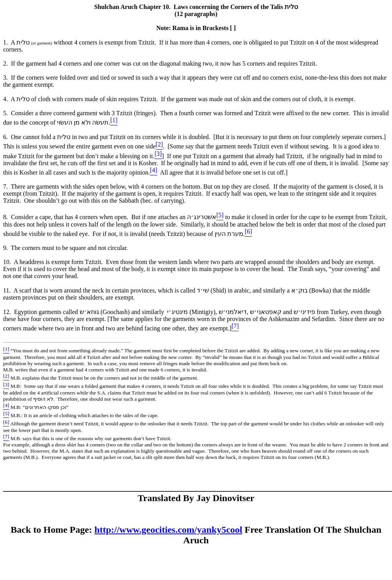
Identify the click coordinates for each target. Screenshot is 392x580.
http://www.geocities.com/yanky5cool (168, 530)
